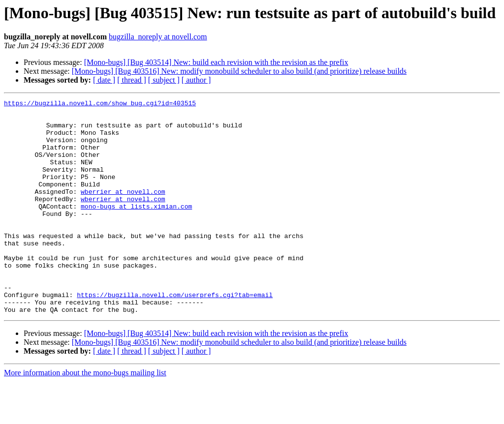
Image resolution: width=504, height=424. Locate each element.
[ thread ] (132, 80)
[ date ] (104, 80)
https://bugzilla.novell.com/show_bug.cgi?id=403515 (100, 104)
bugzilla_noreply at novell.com (158, 37)
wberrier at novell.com (123, 211)
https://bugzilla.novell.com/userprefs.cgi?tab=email (175, 334)
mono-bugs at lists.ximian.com (136, 228)
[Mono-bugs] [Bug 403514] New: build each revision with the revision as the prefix (216, 62)
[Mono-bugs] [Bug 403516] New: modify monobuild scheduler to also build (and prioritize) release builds (239, 71)
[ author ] (196, 80)
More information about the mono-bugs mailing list (85, 415)
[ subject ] (164, 80)
